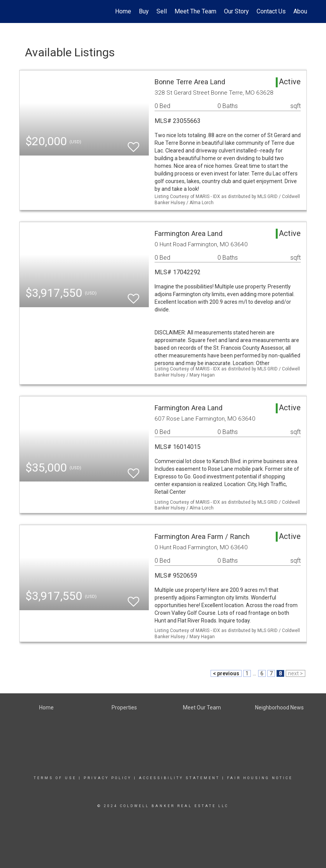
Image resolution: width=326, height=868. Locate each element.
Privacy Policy (108, 778)
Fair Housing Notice (260, 778)
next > (296, 673)
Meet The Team (195, 11)
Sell (162, 11)
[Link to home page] (23, 11)
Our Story (236, 11)
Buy (144, 11)
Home (123, 11)
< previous (226, 673)
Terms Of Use (55, 778)
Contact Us (271, 11)
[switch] (133, 143)
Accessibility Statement (179, 778)
